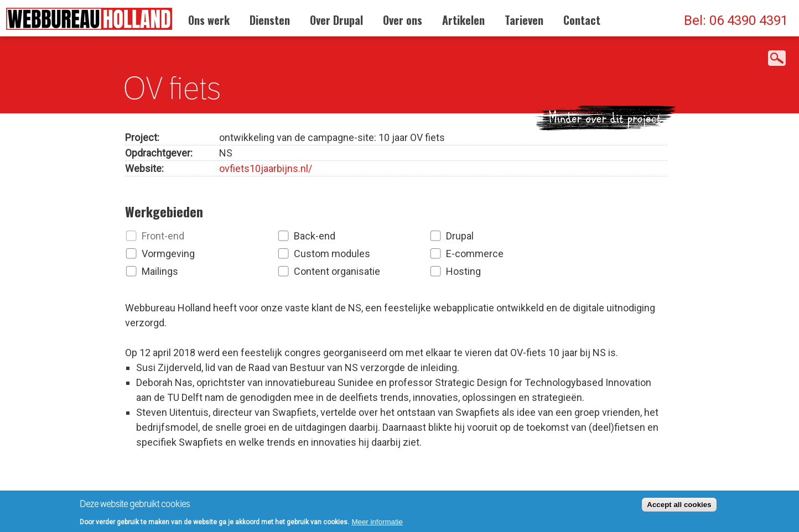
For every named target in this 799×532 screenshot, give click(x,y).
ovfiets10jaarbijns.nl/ (266, 165)
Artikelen (463, 20)
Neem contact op (346, 470)
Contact (582, 20)
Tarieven (524, 20)
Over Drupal (336, 20)
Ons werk (209, 20)
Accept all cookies (679, 507)
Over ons (403, 20)
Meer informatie (377, 524)
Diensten (270, 20)
